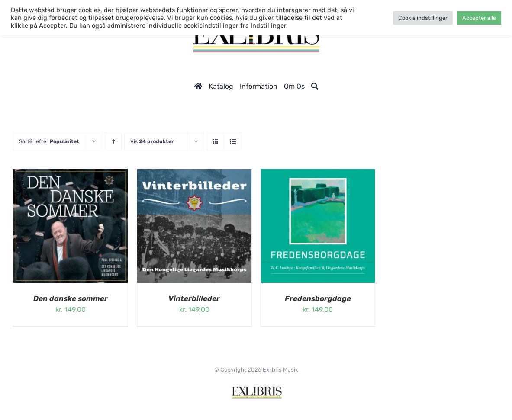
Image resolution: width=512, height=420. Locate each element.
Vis (152, 141)
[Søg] (315, 86)
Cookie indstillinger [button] (423, 18)
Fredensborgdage (318, 298)
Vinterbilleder (194, 298)
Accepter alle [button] (479, 18)
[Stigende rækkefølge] (113, 142)
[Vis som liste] (233, 142)
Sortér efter (49, 141)
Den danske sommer (71, 298)
